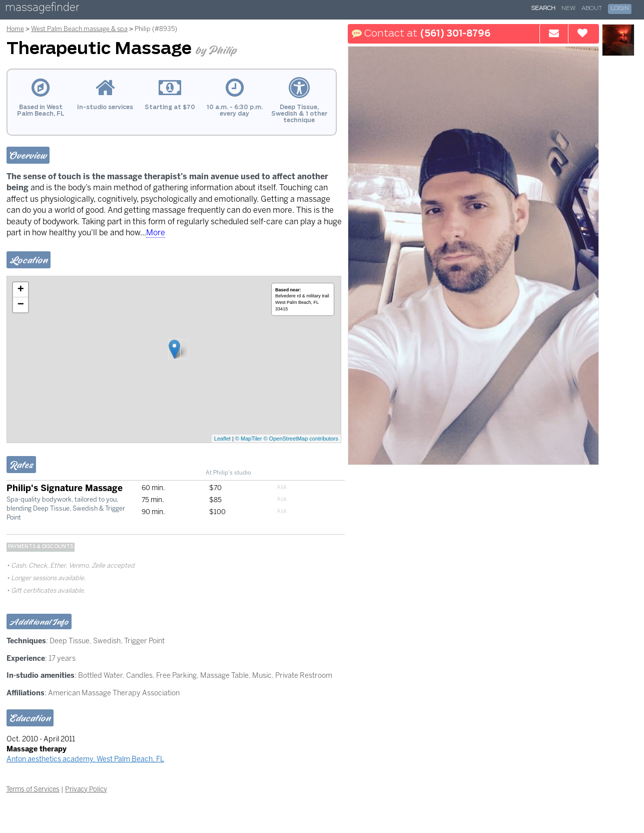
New (568, 9)
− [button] (21, 305)
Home (15, 29)
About (592, 9)
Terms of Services (33, 789)
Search (543, 9)
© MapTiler (249, 439)
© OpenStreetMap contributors (300, 439)
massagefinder (42, 9)
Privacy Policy (86, 789)
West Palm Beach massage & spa (79, 29)
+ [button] (21, 290)
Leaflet (222, 439)
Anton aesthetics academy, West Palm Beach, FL (85, 759)
